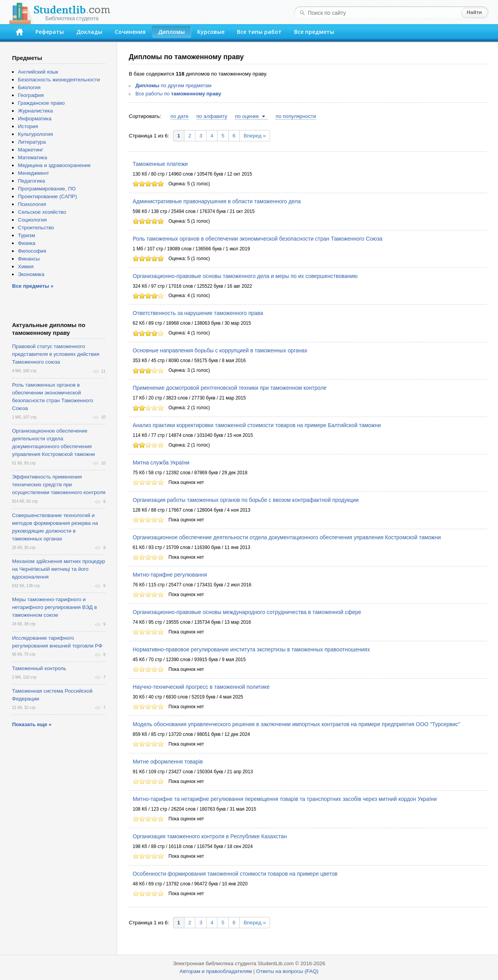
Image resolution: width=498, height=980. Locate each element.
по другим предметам (173, 85)
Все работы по (178, 94)
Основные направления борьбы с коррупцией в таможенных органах (220, 350)
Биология (29, 87)
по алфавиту (212, 116)
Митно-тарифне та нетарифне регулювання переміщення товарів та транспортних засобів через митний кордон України (285, 799)
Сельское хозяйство (42, 212)
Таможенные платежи (160, 164)
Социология (32, 220)
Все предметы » (33, 286)
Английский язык (38, 72)
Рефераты (50, 32)
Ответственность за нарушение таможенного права (198, 313)
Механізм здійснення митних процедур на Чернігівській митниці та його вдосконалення (59, 569)
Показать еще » (32, 724)
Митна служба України (161, 463)
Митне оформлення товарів (168, 762)
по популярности (296, 116)
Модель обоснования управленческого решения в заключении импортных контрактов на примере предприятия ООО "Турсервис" (296, 724)
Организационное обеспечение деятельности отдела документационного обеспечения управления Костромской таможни (287, 537)
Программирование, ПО (47, 189)
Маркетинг (31, 150)
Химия (26, 267)
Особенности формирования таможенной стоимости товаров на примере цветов (235, 874)
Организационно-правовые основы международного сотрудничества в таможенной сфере (247, 612)
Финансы (29, 259)
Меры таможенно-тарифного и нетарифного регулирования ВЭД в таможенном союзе (54, 607)
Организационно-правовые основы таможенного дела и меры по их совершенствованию (245, 276)
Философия (32, 251)
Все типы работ (259, 32)
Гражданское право (41, 103)
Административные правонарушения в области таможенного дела (217, 201)
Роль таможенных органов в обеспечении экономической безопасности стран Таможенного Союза (258, 239)
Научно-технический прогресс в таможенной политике (201, 687)
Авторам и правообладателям (216, 971)
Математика (32, 157)
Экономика (31, 274)
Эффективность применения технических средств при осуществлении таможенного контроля (59, 485)
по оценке (247, 116)
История (28, 126)
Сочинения (130, 32)
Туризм (26, 235)
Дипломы (171, 32)
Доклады (89, 32)
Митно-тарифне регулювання (170, 575)
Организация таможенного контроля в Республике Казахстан (210, 836)
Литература (32, 142)
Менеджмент (33, 173)
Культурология (35, 134)
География (31, 95)
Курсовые (211, 32)
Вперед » (255, 136)
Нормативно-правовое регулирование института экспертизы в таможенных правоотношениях (251, 649)
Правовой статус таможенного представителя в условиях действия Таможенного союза (56, 354)
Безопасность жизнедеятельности (59, 80)
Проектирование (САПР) (47, 196)
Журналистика (35, 111)
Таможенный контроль (39, 668)
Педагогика (32, 181)
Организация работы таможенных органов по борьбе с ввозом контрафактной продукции (246, 500)
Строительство (36, 228)
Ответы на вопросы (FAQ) (287, 971)
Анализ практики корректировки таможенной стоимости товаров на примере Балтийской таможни (257, 425)
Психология (32, 204)
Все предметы (314, 32)
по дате (180, 116)
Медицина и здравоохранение (54, 165)
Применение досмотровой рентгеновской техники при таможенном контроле (230, 388)
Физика (27, 243)
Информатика (35, 119)
